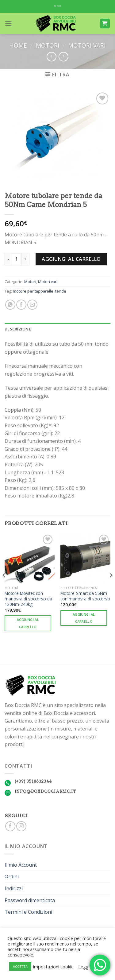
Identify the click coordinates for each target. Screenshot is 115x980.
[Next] (111, 588)
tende (61, 291)
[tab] (57, 329)
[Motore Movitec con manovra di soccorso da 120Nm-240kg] (30, 558)
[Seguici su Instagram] (21, 826)
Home (18, 45)
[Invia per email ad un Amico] (32, 305)
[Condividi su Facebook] (21, 305)
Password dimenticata (30, 900)
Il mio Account (21, 865)
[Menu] (8, 23)
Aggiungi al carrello (71, 259)
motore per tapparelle (33, 291)
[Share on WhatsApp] (10, 305)
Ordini (12, 876)
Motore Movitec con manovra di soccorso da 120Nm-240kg (28, 599)
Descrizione (18, 329)
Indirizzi (14, 888)
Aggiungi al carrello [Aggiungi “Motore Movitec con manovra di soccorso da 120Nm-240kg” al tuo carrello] (28, 623)
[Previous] (4, 588)
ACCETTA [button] (20, 966)
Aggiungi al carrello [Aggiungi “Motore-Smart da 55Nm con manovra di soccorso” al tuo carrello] (84, 618)
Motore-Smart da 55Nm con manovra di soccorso (85, 596)
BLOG (58, 6)
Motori (48, 45)
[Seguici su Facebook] (10, 826)
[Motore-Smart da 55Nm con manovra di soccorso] (85, 558)
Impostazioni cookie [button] (53, 967)
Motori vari (87, 45)
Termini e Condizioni (28, 912)
